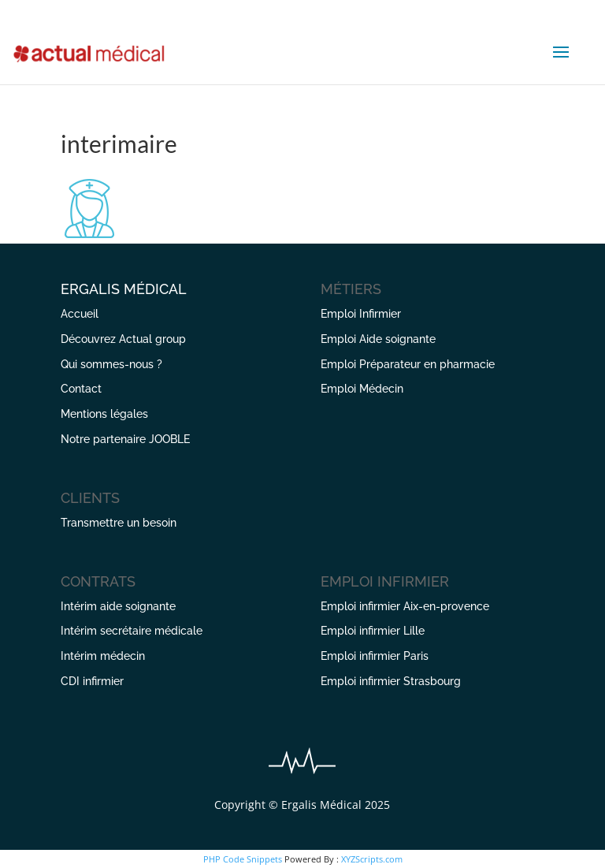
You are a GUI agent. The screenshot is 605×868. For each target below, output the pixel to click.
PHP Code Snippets (243, 859)
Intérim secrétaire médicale (132, 631)
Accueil (80, 314)
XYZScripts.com (372, 859)
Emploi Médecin (362, 389)
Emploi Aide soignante (378, 339)
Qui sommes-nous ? (111, 364)
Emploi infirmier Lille (373, 631)
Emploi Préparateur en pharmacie (408, 364)
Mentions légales (104, 414)
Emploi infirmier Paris (375, 656)
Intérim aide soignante (118, 606)
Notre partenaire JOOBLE (125, 439)
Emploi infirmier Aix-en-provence (405, 606)
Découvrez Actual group (123, 339)
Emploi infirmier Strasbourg (391, 681)
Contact (81, 389)
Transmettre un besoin (119, 523)
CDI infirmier (92, 681)
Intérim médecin (103, 656)
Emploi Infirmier (361, 314)
